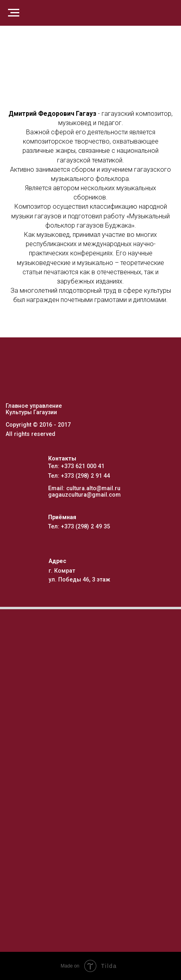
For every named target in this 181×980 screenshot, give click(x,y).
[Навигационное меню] (14, 13)
